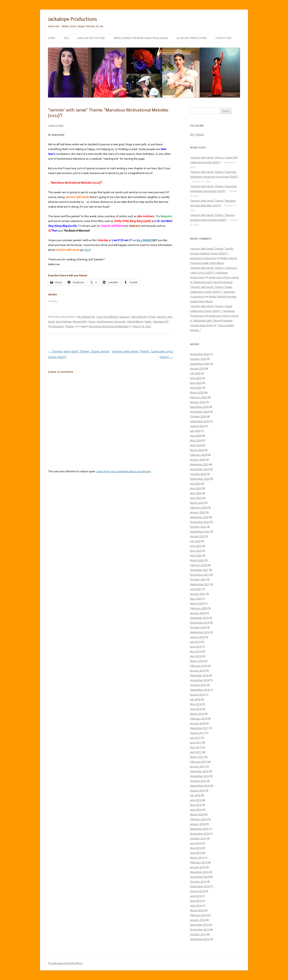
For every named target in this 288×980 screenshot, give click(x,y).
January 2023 (198, 512)
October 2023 (198, 474)
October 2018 (198, 685)
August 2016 (197, 790)
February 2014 (198, 915)
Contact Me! (224, 38)
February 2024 (198, 455)
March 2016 (197, 814)
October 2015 (198, 838)
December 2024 (199, 407)
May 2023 (196, 493)
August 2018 (197, 694)
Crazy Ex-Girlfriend (107, 317)
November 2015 (199, 834)
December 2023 (199, 464)
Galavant (124, 317)
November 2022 (199, 522)
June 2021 (196, 589)
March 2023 (197, 503)
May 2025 (196, 383)
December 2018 (199, 675)
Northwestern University (111, 321)
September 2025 (200, 364)
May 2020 (196, 599)
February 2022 (198, 565)
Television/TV (160, 321)
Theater (70, 326)
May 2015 (196, 848)
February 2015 (198, 862)
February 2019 (198, 666)
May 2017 (196, 747)
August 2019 (197, 637)
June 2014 (196, 896)
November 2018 (199, 680)
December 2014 (199, 872)
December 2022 (199, 517)
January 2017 (198, 766)
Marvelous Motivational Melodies (109, 326)
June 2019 (196, 647)
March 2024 (197, 450)
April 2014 (196, 905)
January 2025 (198, 402)
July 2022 (195, 541)
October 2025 (198, 359)
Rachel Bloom (135, 321)
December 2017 (199, 728)
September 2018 (200, 690)
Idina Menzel (139, 317)
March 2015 (197, 858)
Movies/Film (80, 321)
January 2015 (198, 867)
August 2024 (197, 426)
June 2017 (196, 742)
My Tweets (197, 134)
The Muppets (56, 326)
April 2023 (196, 498)
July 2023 (195, 484)
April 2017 (196, 752)
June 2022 (196, 546)
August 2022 (197, 536)
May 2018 (196, 704)
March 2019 (197, 661)
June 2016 (196, 800)
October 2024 (198, 416)
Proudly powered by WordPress (65, 963)
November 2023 (199, 469)
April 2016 (196, 810)
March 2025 (197, 392)
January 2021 (198, 594)
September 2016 (200, 786)
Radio (148, 321)
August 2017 (197, 733)
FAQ (66, 38)
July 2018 (195, 699)
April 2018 (196, 709)
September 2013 (200, 939)
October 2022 (198, 527)
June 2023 (196, 488)
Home (52, 38)
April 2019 (196, 656)
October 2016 (198, 781)
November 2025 (199, 354)
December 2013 (199, 925)
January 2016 (198, 824)
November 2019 (199, 623)
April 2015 (196, 853)
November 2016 (199, 776)
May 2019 (196, 651)
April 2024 (196, 445)
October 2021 (198, 579)
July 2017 (195, 738)
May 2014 (196, 901)
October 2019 (198, 627)
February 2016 (198, 819)
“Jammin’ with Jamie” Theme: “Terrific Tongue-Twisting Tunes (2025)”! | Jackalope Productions (212, 253)
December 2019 (199, 618)
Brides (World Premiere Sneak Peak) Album (141, 38)
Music (92, 321)
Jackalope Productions (72, 19)
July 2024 (195, 431)
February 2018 (198, 718)
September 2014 (200, 886)
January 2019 (198, 671)
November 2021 (199, 575)
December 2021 (199, 570)
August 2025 (197, 368)
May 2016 (196, 805)
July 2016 (195, 795)
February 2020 (198, 608)
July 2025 (195, 373)
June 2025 (196, 378)
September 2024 (200, 421)
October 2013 (198, 934)
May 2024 (196, 440)
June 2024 (196, 436)
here (87, 250)
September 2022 (200, 531)
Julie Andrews (63, 321)
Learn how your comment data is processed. (124, 471)
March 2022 (197, 560)
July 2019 (195, 642)
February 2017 (198, 762)
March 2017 (197, 757)
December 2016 (199, 771)
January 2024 (198, 460)
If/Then (152, 317)
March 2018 (197, 714)
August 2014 (197, 891)
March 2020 (197, 603)
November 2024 (199, 412)
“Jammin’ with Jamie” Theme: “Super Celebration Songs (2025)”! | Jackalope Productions (212, 292)
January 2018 (198, 723)
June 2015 (196, 843)
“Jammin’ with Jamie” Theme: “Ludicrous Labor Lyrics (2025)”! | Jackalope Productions (213, 273)
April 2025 (196, 388)
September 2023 (200, 479)
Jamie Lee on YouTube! (91, 38)
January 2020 (198, 613)
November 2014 (199, 877)
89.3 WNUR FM (86, 317)
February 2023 (198, 507)
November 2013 (199, 929)
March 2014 (197, 910)
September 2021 (200, 584)
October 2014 (198, 882)
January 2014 (198, 920)
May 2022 (196, 551)
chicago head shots (201, 325)
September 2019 (200, 632)
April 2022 (196, 555)
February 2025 (198, 397)
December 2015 (199, 829)
